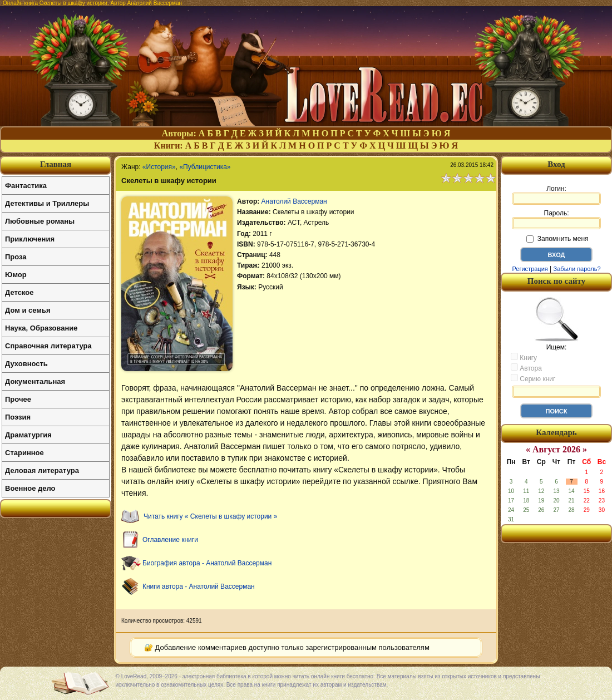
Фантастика (26, 186)
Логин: (556, 195)
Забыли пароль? (577, 269)
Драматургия (28, 435)
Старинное (24, 453)
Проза (16, 257)
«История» (159, 167)
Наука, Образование (41, 328)
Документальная (35, 381)
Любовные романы (40, 221)
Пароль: (556, 219)
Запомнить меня (557, 239)
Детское (19, 292)
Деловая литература (42, 470)
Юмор (16, 275)
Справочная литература (48, 346)
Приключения (30, 239)
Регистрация (530, 269)
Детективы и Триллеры (47, 203)
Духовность (26, 364)
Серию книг (533, 378)
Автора (526, 368)
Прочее (18, 399)
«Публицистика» (205, 167)
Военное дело (30, 488)
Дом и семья (28, 310)
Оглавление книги (170, 540)
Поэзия (18, 417)
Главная (56, 164)
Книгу (524, 357)
